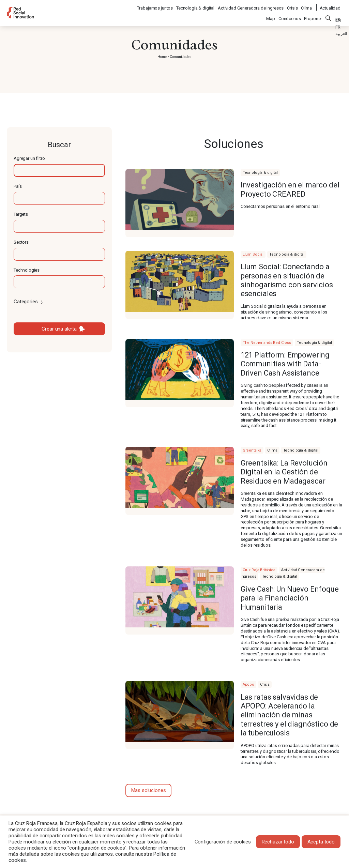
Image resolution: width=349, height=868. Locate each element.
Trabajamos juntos (155, 5)
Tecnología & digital (196, 5)
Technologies (27, 270)
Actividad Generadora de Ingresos (251, 5)
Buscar (329, 14)
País (18, 186)
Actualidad (330, 5)
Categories (29, 302)
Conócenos (290, 14)
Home (162, 57)
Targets (21, 214)
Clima (307, 5)
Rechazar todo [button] (278, 842)
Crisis (293, 5)
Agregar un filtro (29, 158)
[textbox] (59, 170)
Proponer (313, 14)
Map (271, 14)
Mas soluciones (149, 790)
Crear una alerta (59, 329)
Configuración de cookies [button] (223, 842)
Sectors (21, 242)
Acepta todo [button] (321, 842)
